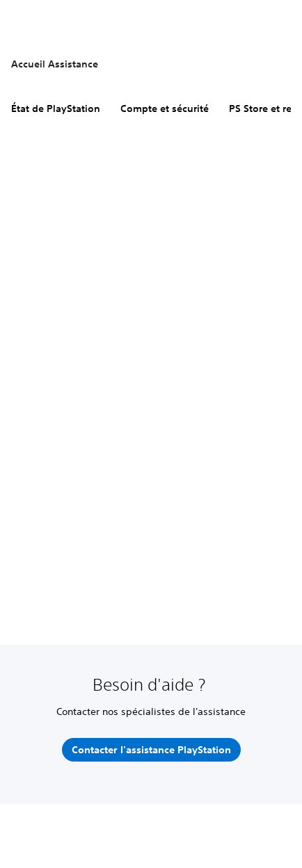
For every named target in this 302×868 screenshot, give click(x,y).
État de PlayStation (56, 108)
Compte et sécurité (165, 108)
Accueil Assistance (55, 64)
